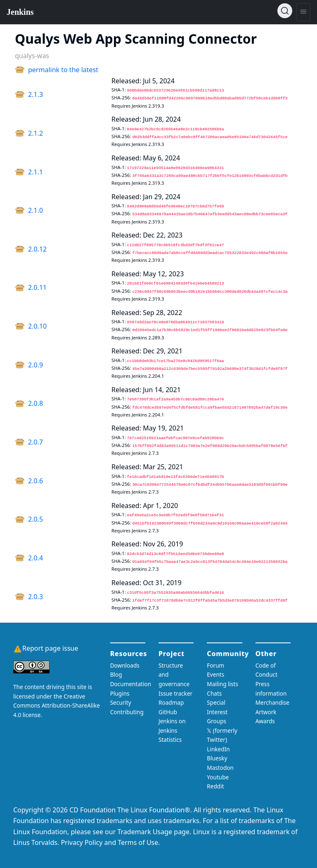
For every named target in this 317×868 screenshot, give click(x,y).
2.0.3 (35, 597)
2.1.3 (35, 94)
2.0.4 (35, 558)
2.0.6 (35, 481)
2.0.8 (35, 403)
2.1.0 (35, 210)
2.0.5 (35, 519)
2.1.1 (35, 172)
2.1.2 (35, 133)
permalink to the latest (63, 70)
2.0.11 (37, 287)
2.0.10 (37, 326)
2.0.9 (35, 365)
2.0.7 (35, 442)
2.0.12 (37, 249)
